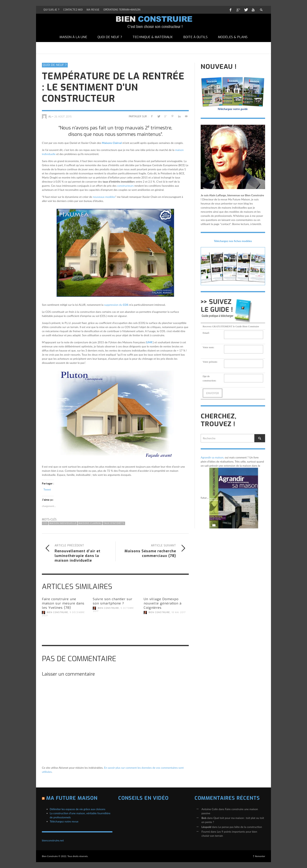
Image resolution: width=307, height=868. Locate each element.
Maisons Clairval (112, 143)
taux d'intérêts (114, 523)
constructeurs (125, 186)
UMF (149, 342)
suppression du (116, 305)
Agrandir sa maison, (212, 457)
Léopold (206, 827)
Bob (204, 818)
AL (50, 116)
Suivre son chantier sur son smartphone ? (113, 601)
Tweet (47, 489)
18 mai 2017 (179, 612)
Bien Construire (57, 612)
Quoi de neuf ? (55, 65)
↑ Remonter (259, 856)
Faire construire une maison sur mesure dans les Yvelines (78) (63, 603)
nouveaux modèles (104, 197)
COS (45, 523)
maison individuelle (63, 523)
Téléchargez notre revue (64, 821)
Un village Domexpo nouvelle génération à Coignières (163, 603)
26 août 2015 (63, 116)
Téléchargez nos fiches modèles (233, 241)
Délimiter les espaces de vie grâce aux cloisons (78, 809)
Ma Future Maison (72, 798)
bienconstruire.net (53, 840)
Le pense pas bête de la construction (240, 827)
